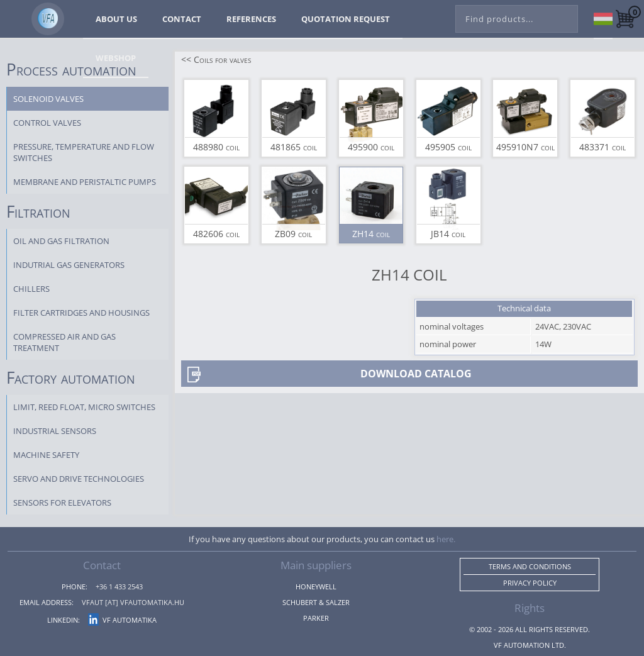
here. (446, 539)
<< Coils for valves (216, 59)
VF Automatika (122, 620)
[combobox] (517, 16)
